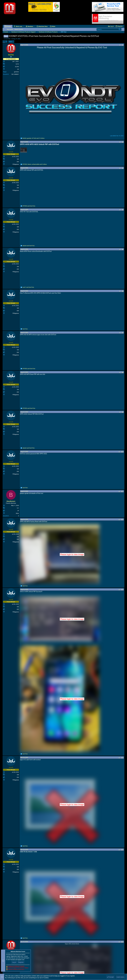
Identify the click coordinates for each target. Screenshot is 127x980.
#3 (123, 168)
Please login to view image (72, 554)
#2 (123, 142)
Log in (14, 962)
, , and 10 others (33, 138)
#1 (123, 45)
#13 (122, 590)
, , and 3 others (35, 164)
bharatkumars (11, 501)
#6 (123, 291)
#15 (122, 850)
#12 (122, 520)
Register (21, 962)
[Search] (109, 29)
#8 (123, 372)
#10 (122, 452)
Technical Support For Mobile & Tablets (18, 968)
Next (10, 42)
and (29, 206)
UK (18, 69)
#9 (123, 412)
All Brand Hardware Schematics (16, 970)
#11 (122, 492)
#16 (122, 942)
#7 (123, 333)
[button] (23, 26)
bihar (17, 513)
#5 (123, 250)
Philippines (16, 164)
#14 (122, 758)
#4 (123, 210)
